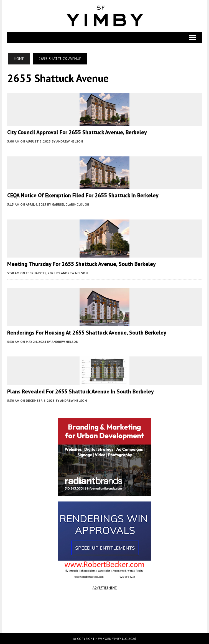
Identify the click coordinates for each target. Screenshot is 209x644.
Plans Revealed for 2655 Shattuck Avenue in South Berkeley (81, 391)
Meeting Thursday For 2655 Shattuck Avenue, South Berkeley (81, 264)
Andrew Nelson (70, 141)
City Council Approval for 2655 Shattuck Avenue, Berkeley (77, 132)
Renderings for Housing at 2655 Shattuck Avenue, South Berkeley (87, 333)
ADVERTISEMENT (105, 587)
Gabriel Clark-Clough (70, 204)
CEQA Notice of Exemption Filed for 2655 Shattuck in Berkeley (83, 195)
